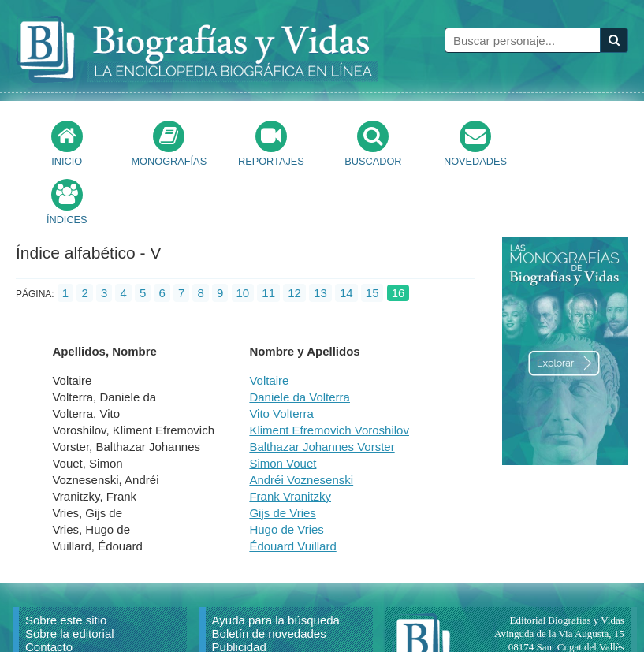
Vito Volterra (281, 355)
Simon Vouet (283, 405)
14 (346, 235)
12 (294, 235)
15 (372, 235)
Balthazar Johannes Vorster (322, 388)
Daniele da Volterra (300, 339)
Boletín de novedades (269, 575)
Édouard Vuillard (292, 488)
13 (320, 235)
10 (243, 235)
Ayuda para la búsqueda (276, 562)
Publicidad (239, 589)
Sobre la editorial (70, 575)
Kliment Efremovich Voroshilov (329, 372)
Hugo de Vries (287, 471)
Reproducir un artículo (84, 602)
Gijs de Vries (282, 455)
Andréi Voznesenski (301, 421)
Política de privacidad (268, 615)
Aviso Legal (242, 602)
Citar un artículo (67, 615)
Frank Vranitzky (290, 438)
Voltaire (269, 322)
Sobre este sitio (66, 562)
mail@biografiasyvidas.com (566, 615)
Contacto (49, 589)
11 (268, 235)
